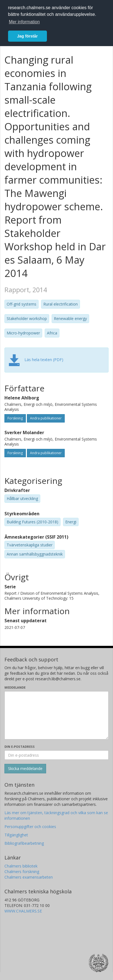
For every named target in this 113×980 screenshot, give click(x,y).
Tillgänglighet (16, 835)
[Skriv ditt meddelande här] (57, 715)
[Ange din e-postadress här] (57, 755)
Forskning (15, 418)
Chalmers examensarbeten (29, 877)
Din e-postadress (20, 747)
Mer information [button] (24, 22)
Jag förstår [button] (27, 36)
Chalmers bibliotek (21, 866)
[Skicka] (25, 769)
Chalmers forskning (22, 872)
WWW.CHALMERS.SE (23, 911)
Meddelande (15, 687)
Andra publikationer (46, 418)
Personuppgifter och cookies (30, 827)
